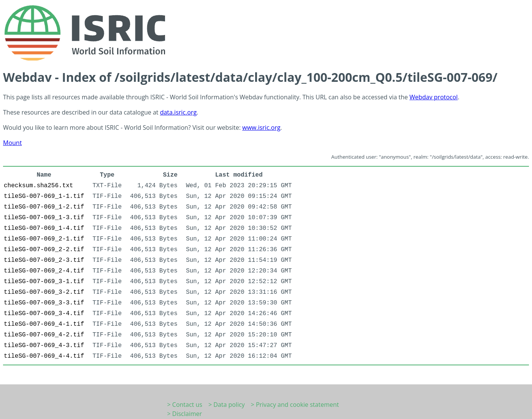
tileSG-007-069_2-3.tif (44, 260)
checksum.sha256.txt (38, 186)
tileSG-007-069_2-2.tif (44, 250)
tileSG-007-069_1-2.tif (44, 207)
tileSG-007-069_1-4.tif (44, 228)
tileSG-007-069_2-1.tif (44, 239)
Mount (12, 143)
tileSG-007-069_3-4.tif (44, 314)
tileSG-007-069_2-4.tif (44, 271)
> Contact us (185, 405)
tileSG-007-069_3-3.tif (44, 303)
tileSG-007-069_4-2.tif (44, 335)
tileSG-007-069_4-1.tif (44, 324)
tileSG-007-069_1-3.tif (44, 218)
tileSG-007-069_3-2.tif (44, 292)
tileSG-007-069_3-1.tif (44, 282)
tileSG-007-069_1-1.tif (44, 196)
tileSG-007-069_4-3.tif (44, 346)
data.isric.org (178, 112)
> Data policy (227, 405)
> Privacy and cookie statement (295, 405)
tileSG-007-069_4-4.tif (44, 356)
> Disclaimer (185, 414)
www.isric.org (261, 127)
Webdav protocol (434, 97)
